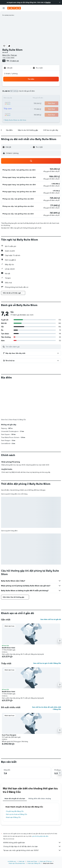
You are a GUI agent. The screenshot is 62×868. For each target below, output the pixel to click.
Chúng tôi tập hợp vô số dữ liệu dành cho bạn (32, 811)
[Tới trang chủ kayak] (14, 8)
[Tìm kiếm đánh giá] (33, 347)
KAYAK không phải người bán (32, 807)
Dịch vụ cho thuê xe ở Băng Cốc (16, 778)
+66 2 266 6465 (8, 58)
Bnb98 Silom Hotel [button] (9, 612)
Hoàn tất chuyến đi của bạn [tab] (15, 763)
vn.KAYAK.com (12, 825)
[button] (60, 2)
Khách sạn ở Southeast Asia (17, 827)
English (48, 2)
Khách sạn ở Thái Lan (46, 825)
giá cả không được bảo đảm (40, 800)
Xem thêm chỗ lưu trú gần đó (51, 583)
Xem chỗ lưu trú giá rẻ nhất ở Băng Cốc (47, 627)
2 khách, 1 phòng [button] (11, 73)
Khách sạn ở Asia (32, 825)
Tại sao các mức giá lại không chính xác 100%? (32, 814)
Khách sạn (22, 825)
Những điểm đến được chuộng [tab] (40, 763)
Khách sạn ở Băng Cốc (13, 781)
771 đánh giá (14, 61)
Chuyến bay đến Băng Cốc (15, 775)
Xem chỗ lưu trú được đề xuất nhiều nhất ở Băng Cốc (47, 672)
